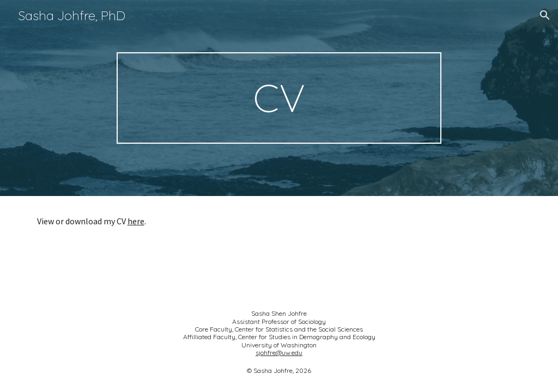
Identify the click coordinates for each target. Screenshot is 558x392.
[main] (279, 98)
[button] (545, 15)
